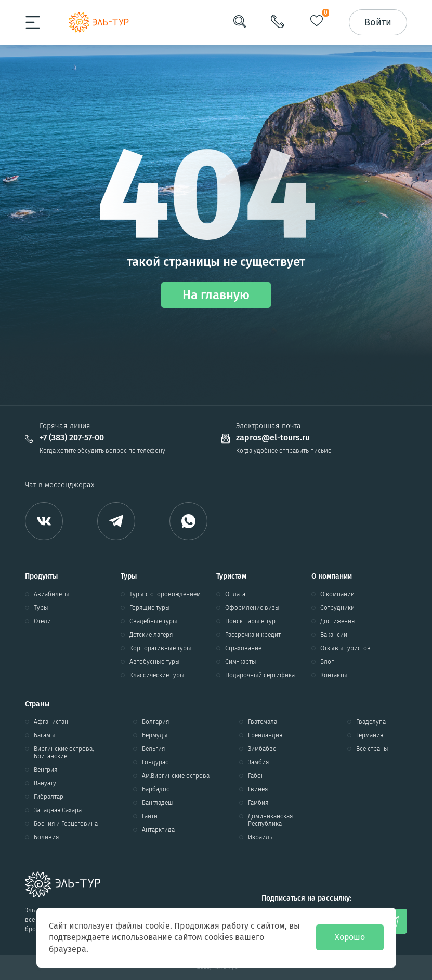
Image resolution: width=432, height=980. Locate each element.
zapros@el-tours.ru (273, 438)
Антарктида (158, 830)
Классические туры (157, 675)
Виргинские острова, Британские (64, 753)
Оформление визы (252, 608)
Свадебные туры (153, 621)
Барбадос (156, 789)
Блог (327, 662)
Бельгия (153, 749)
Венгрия (45, 770)
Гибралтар (49, 797)
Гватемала (263, 722)
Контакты (334, 675)
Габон (256, 776)
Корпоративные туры (160, 648)
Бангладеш (158, 803)
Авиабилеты (51, 594)
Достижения (337, 621)
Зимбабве (262, 749)
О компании (337, 594)
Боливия (46, 837)
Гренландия (265, 735)
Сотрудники (337, 608)
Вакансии (334, 635)
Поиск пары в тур (250, 621)
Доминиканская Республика (270, 820)
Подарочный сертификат (261, 675)
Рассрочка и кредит (253, 635)
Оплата (235, 594)
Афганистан (51, 722)
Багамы (44, 735)
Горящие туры (150, 608)
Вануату (45, 783)
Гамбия (258, 803)
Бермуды (155, 735)
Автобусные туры (155, 662)
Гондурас (155, 762)
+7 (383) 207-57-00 (72, 438)
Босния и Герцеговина (66, 824)
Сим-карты (241, 662)
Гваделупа (371, 722)
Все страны (372, 749)
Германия (370, 735)
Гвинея (258, 789)
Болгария (155, 722)
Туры (41, 608)
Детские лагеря (151, 635)
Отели (42, 621)
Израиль (260, 837)
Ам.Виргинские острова (176, 776)
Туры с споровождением (165, 594)
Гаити (150, 816)
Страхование (243, 648)
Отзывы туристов (345, 648)
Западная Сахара (58, 810)
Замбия (258, 762)
